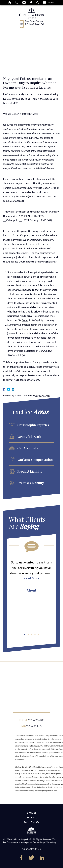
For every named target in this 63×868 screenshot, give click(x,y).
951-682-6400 (34, 24)
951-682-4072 (34, 728)
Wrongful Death (29, 437)
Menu (51, 2)
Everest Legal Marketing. (44, 842)
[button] (25, 635)
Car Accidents (28, 448)
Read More (31, 578)
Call (17, 2)
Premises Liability (31, 483)
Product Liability (30, 471)
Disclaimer (31, 818)
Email (24, 2)
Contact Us (31, 822)
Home (10, 2)
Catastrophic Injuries (33, 425)
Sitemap (32, 813)
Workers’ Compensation (35, 460)
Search (38, 2)
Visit (31, 2)
